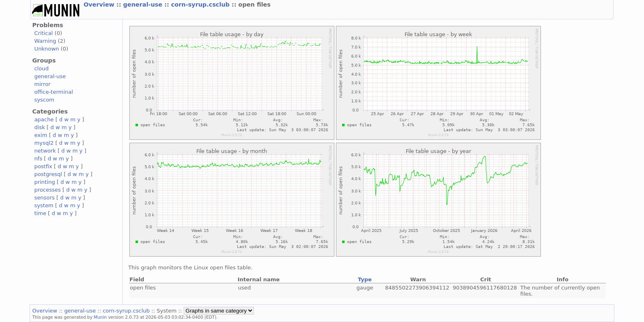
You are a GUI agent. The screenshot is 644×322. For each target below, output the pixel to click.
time (40, 213)
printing (44, 182)
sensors (44, 198)
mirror (42, 84)
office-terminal (53, 92)
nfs (38, 159)
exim (41, 135)
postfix (43, 166)
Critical (43, 33)
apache (44, 119)
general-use (144, 5)
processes (47, 190)
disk (39, 127)
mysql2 (44, 143)
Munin (100, 317)
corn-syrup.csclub (201, 5)
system (44, 205)
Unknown (46, 49)
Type (365, 279)
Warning (45, 41)
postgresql (48, 174)
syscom (44, 100)
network (45, 151)
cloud (41, 68)
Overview (100, 5)
